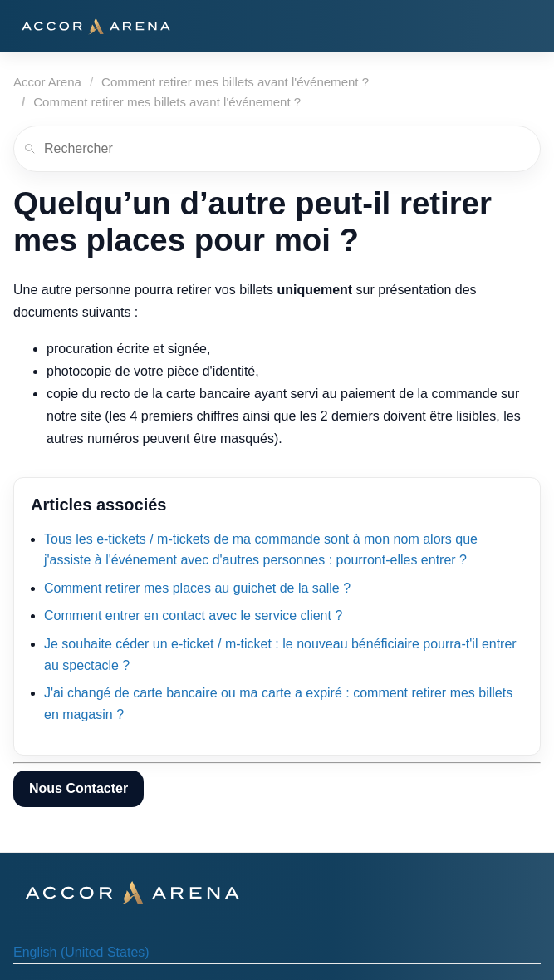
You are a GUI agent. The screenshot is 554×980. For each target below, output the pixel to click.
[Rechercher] (277, 149)
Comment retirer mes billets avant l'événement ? (235, 82)
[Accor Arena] (96, 26)
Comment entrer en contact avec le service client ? (193, 616)
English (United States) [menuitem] (81, 952)
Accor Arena (47, 82)
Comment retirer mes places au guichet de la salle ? (197, 588)
